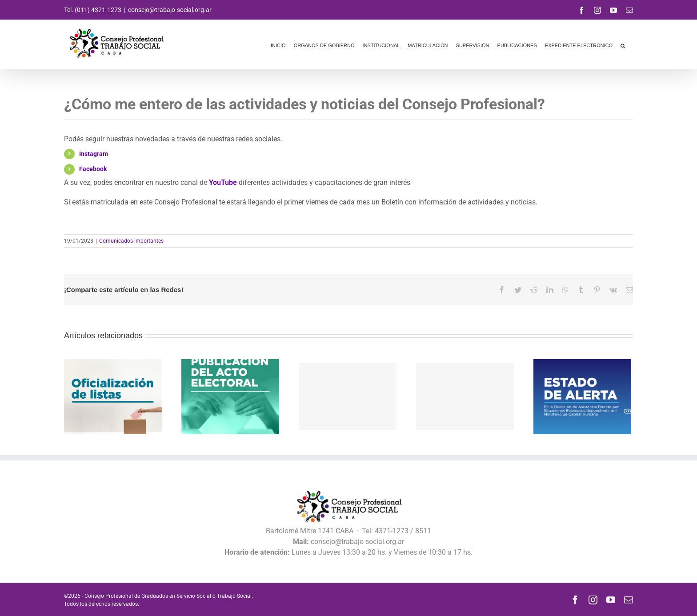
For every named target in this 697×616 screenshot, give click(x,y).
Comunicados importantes (131, 241)
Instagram (94, 154)
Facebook (93, 169)
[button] (623, 44)
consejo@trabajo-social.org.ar (170, 10)
